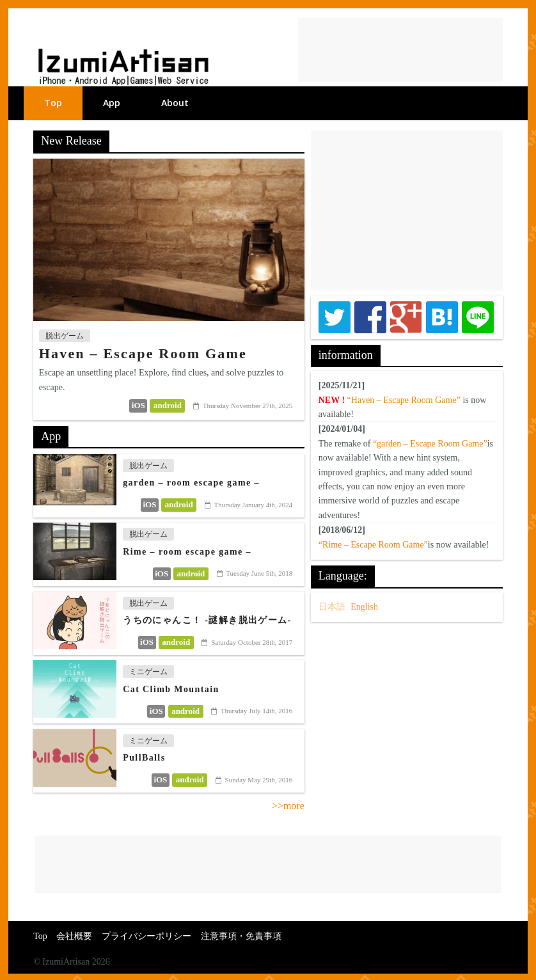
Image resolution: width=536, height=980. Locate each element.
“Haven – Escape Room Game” (404, 400)
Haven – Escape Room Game (143, 353)
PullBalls (144, 758)
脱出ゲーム (65, 336)
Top (53, 103)
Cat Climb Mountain (171, 689)
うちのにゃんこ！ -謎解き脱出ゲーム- (207, 620)
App (112, 103)
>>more (288, 806)
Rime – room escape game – (187, 552)
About (175, 103)
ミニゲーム (148, 672)
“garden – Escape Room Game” (430, 444)
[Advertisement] (400, 50)
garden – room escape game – (191, 483)
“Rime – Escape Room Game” (373, 545)
